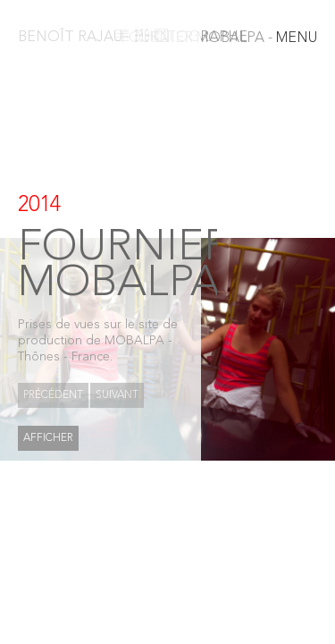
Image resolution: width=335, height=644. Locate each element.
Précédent (53, 395)
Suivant (117, 395)
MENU (219, 38)
